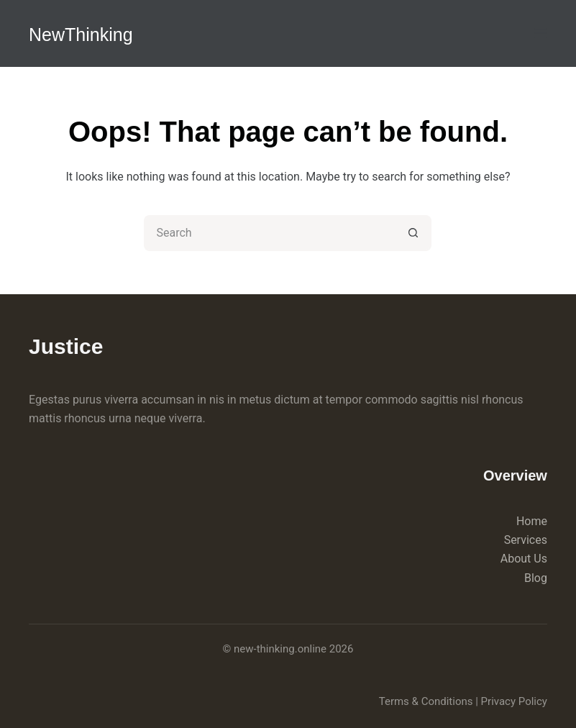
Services (526, 540)
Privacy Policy (514, 701)
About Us (524, 559)
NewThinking (81, 35)
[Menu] (541, 33)
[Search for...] (270, 233)
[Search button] (413, 233)
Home (532, 521)
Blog (536, 578)
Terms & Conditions (426, 701)
